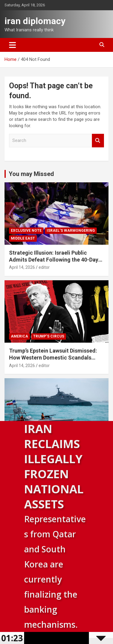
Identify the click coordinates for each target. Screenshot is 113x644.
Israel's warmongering (71, 231)
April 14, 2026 (22, 267)
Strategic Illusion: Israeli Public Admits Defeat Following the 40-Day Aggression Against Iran (54, 260)
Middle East (23, 238)
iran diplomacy (35, 21)
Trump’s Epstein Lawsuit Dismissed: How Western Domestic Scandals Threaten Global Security (53, 358)
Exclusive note (26, 231)
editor (44, 267)
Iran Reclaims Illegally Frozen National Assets (54, 466)
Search (98, 141)
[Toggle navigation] (13, 45)
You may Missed (31, 174)
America (19, 336)
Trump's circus (49, 336)
